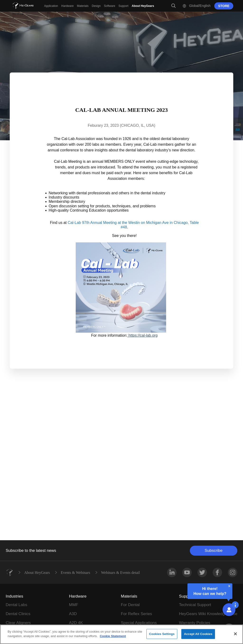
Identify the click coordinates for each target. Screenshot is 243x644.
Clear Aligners (18, 623)
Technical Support (195, 605)
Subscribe (214, 551)
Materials (129, 596)
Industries (14, 596)
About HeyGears (37, 572)
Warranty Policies (195, 623)
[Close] (235, 634)
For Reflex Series (136, 614)
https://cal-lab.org (143, 335)
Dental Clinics (18, 614)
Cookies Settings (162, 634)
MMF (74, 605)
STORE (224, 6)
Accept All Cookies (198, 634)
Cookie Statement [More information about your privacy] (113, 636)
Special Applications (139, 623)
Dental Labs (16, 605)
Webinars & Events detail (121, 572)
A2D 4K (76, 623)
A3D (73, 614)
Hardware (78, 596)
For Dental (130, 605)
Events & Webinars (75, 572)
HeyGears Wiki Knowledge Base (208, 614)
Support (186, 596)
